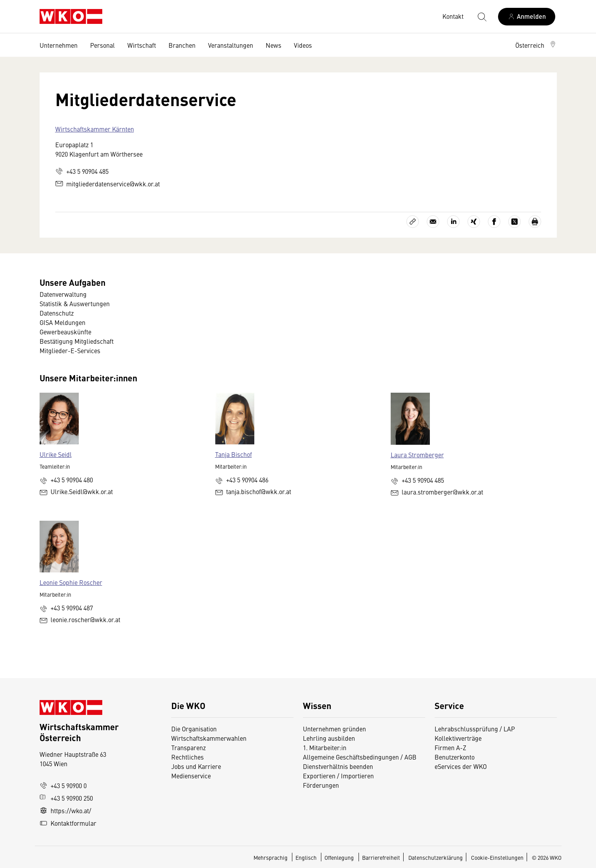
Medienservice (191, 776)
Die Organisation (194, 729)
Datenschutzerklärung (436, 857)
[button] (536, 45)
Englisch (307, 857)
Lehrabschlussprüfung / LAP (475, 729)
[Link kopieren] (413, 222)
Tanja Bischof (234, 454)
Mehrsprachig (271, 857)
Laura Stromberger (417, 455)
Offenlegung (339, 857)
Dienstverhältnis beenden (338, 766)
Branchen (182, 45)
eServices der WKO (461, 766)
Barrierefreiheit (381, 857)
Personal (102, 45)
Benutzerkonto (455, 757)
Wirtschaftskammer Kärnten (95, 129)
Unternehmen (59, 45)
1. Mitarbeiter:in (325, 747)
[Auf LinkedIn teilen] (453, 222)
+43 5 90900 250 (66, 798)
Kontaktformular (68, 823)
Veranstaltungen (231, 45)
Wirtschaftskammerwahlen (209, 738)
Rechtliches (187, 757)
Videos (303, 45)
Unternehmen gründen (334, 729)
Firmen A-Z (450, 747)
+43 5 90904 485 (82, 171)
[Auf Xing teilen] (474, 222)
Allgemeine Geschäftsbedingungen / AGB (360, 757)
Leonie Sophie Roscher (71, 582)
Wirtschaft (142, 45)
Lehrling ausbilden (329, 738)
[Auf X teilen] (514, 222)
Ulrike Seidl (56, 454)
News (274, 45)
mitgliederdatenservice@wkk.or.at (108, 184)
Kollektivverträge (458, 738)
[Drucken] (535, 222)
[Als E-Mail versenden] (433, 222)
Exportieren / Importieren (338, 776)
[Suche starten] (482, 16)
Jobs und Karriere (196, 766)
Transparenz (188, 747)
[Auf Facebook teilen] (494, 222)
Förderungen (321, 785)
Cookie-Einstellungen (497, 857)
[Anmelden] (527, 17)
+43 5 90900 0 (63, 785)
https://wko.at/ (65, 810)
